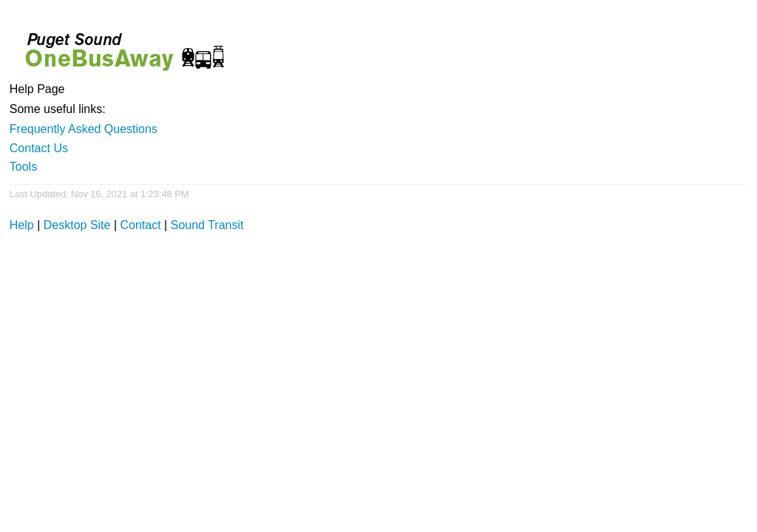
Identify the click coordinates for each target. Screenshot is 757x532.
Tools (23, 167)
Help (22, 225)
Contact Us (39, 148)
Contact (141, 225)
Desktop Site (77, 225)
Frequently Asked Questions (84, 129)
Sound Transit (207, 225)
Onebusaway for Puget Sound (118, 45)
